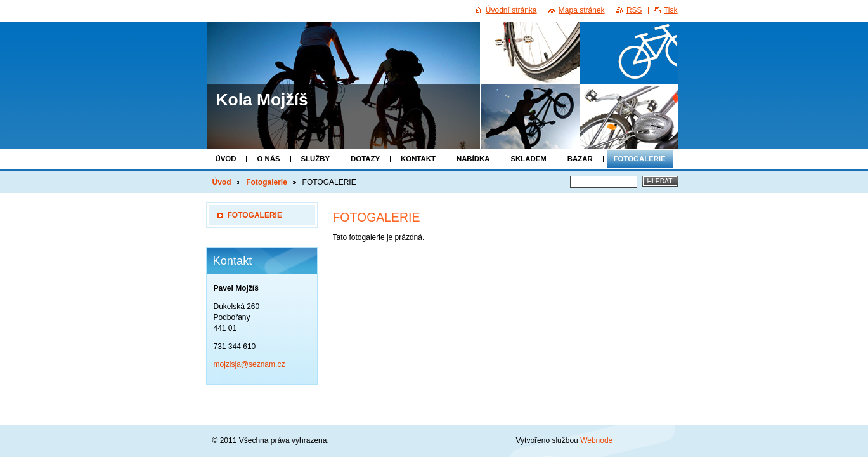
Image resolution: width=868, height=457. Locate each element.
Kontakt (418, 159)
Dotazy (365, 159)
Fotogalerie (640, 159)
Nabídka (473, 159)
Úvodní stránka (511, 10)
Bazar (580, 159)
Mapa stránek (582, 10)
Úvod (226, 159)
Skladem (528, 159)
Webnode (596, 440)
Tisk (671, 10)
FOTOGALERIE (255, 215)
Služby (316, 159)
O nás (268, 159)
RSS (634, 10)
